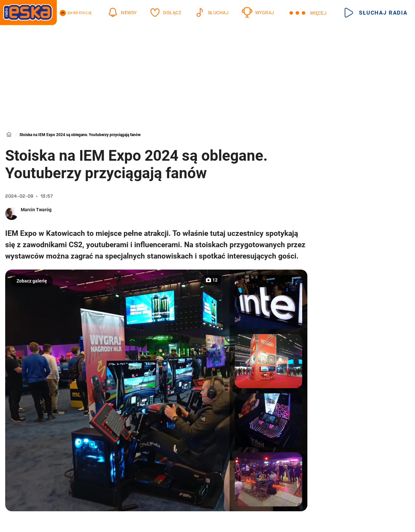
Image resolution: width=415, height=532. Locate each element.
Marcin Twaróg (36, 210)
